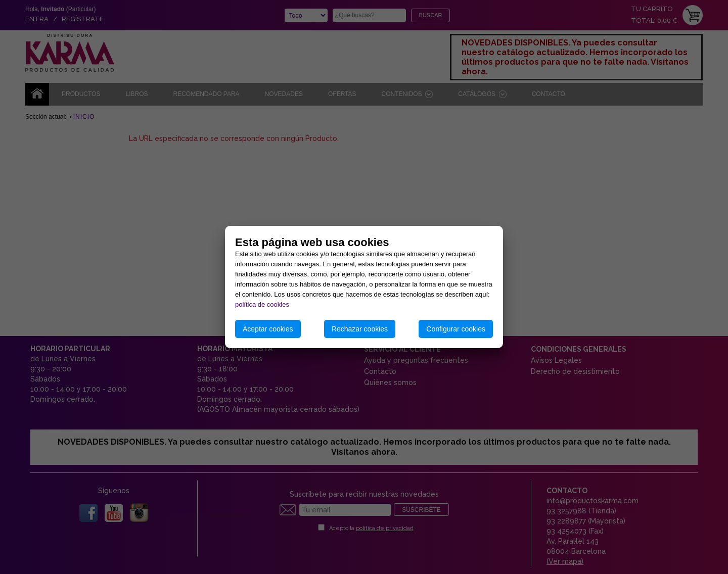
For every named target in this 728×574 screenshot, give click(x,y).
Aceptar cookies (268, 329)
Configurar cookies (456, 329)
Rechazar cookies (360, 329)
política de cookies (262, 304)
